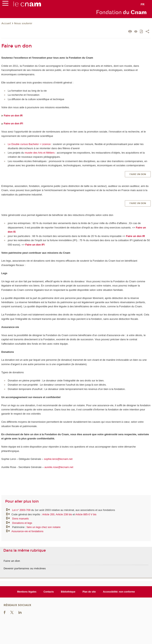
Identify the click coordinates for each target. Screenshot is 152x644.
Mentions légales (27, 592)
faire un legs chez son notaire (44, 527)
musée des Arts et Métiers (40, 153)
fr (143, 4)
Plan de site (89, 592)
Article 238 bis (64, 514)
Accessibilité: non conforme (119, 592)
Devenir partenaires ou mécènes (25, 569)
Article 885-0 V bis (86, 514)
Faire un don (138, 174)
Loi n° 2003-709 (22, 510)
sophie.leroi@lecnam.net (59, 459)
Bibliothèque (68, 592)
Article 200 (48, 514)
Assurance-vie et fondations (27, 531)
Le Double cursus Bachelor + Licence (29, 144)
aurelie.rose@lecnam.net (59, 467)
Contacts (49, 592)
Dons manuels (20, 519)
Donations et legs (22, 523)
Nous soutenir (23, 23)
